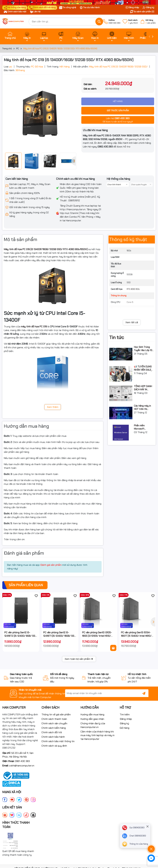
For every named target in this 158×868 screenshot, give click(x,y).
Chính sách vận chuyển (54, 723)
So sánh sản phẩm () (142, 12)
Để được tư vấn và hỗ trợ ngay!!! (118, 120)
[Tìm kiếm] (99, 22)
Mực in (95, 36)
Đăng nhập (132, 7)
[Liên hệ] (135, 844)
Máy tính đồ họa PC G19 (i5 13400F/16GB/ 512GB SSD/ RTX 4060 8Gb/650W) (46, 249)
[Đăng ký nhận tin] (144, 693)
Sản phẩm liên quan (26, 585)
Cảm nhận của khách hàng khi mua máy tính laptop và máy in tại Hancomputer (98, 735)
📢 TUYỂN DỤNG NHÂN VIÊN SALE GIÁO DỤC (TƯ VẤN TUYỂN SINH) (143, 368)
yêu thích (133, 22)
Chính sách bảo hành (53, 737)
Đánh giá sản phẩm (51, 565)
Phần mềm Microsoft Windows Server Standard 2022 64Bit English (142, 427)
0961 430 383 (114, 21)
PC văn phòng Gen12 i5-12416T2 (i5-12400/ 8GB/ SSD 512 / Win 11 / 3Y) (21, 634)
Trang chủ (10, 36)
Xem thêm (53, 407)
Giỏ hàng (125, 728)
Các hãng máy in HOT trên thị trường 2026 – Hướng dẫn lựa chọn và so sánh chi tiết (144, 408)
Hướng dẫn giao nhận (92, 719)
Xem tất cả (132, 322)
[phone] (135, 828)
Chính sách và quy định (54, 746)
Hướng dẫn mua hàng (92, 714)
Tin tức (117, 337)
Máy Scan (78, 36)
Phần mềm (146, 36)
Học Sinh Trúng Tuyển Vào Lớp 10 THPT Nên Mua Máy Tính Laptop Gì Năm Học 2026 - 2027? (144, 349)
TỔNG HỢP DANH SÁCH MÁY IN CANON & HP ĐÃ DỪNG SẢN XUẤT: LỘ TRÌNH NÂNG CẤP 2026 (143, 388)
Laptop (44, 36)
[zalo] (135, 836)
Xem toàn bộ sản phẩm (79, 659)
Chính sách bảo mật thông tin (58, 741)
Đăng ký (148, 7)
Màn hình (129, 36)
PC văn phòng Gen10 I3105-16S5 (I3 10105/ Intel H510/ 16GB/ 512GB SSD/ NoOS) (97, 634)
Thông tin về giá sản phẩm (56, 714)
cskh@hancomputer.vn (22, 766)
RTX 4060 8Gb (133, 289)
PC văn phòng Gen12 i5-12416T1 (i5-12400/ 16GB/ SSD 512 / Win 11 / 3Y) (59, 634)
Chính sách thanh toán (54, 719)
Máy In (27, 36)
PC (61, 36)
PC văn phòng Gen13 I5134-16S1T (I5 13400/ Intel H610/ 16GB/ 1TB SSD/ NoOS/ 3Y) (136, 634)
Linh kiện (112, 36)
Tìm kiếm (125, 714)
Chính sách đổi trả (52, 732)
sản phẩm (151, 22)
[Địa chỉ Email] (107, 693)
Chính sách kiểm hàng (54, 728)
